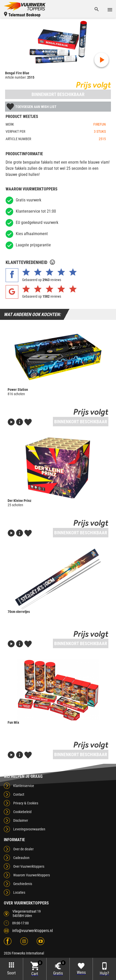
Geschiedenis (23, 884)
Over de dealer (23, 849)
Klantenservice (24, 786)
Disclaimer (21, 820)
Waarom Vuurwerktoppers (32, 875)
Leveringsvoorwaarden (29, 829)
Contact (19, 794)
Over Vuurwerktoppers (29, 866)
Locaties (19, 892)
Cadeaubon (21, 858)
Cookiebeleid (22, 812)
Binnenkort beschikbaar (58, 94)
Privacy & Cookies (26, 803)
